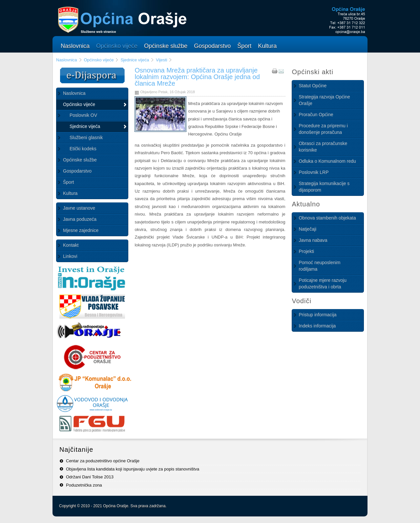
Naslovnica (67, 60)
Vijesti (161, 60)
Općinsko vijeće (99, 60)
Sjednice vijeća (135, 60)
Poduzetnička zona (84, 485)
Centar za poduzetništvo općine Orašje (103, 461)
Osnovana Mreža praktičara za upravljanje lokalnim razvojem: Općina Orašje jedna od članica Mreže (197, 77)
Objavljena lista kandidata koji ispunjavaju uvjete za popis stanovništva (133, 469)
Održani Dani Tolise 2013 (90, 477)
